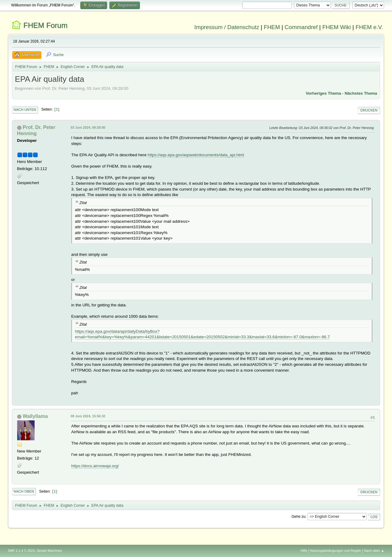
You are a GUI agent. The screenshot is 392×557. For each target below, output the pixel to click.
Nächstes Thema (361, 93)
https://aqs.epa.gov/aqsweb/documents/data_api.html (196, 155)
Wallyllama (35, 416)
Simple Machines (49, 551)
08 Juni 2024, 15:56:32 (88, 416)
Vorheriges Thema (323, 93)
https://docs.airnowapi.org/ (95, 466)
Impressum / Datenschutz (227, 27)
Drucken (369, 110)
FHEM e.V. (369, 27)
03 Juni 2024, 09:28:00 (88, 127)
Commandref (301, 27)
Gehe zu (298, 517)
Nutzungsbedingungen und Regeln (336, 551)
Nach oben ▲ (374, 551)
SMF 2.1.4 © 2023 (21, 551)
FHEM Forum (45, 25)
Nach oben (24, 491)
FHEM (272, 27)
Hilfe (304, 551)
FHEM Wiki (336, 27)
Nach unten (25, 110)
